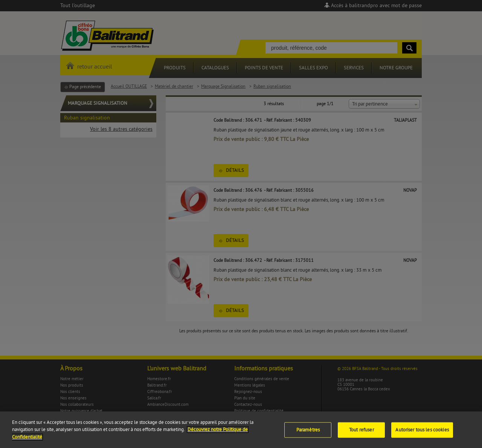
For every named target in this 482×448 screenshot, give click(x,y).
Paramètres (308, 433)
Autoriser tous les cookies (422, 433)
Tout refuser (361, 433)
